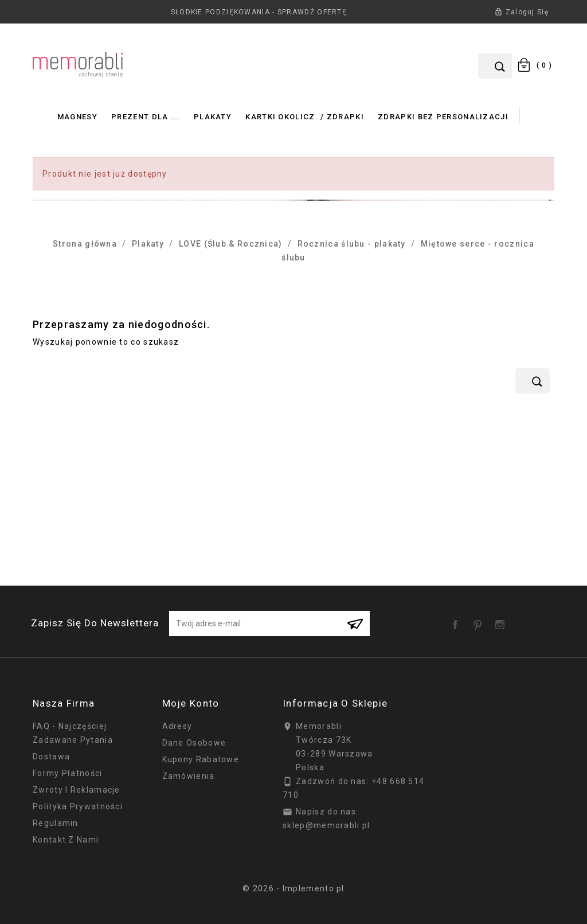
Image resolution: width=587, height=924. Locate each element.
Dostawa (51, 757)
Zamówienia (189, 776)
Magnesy (77, 117)
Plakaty (213, 117)
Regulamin (56, 823)
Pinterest (480, 621)
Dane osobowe (194, 743)
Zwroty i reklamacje (77, 790)
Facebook (457, 621)
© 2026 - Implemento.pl (293, 888)
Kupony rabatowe (201, 759)
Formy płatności (68, 773)
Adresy (177, 726)
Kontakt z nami (66, 840)
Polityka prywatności (78, 806)
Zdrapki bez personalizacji (443, 117)
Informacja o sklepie (335, 703)
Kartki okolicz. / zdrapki (305, 117)
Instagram (502, 621)
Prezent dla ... (146, 117)
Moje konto (191, 703)
